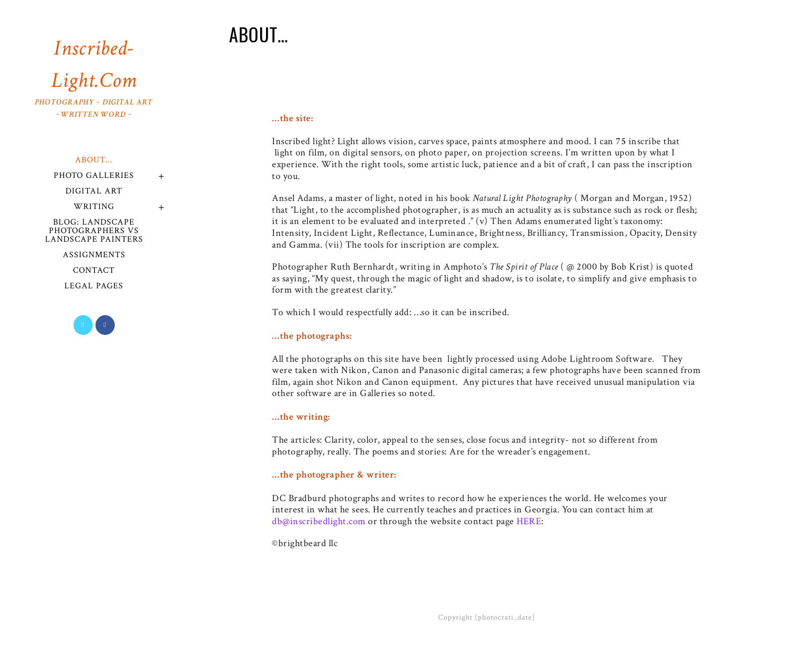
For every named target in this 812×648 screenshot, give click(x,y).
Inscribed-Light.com (94, 77)
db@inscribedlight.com (319, 521)
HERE (529, 521)
